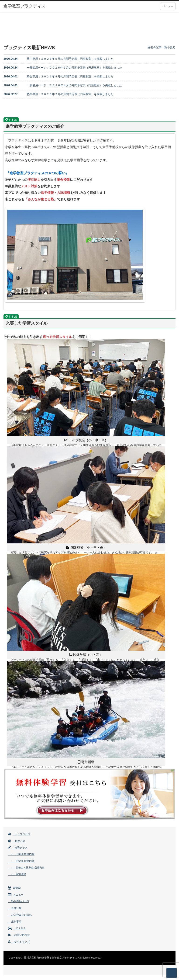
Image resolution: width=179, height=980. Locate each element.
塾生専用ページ (19, 901)
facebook (16, 956)
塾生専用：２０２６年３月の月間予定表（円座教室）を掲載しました (59, 94)
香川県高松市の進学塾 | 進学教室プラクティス (50, 958)
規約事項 (15, 921)
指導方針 (17, 841)
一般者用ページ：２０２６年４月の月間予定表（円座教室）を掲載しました (63, 85)
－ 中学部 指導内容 (21, 861)
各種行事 (15, 908)
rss (9, 956)
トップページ (19, 834)
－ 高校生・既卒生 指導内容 (26, 868)
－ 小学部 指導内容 (21, 854)
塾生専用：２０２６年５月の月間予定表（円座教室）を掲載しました (59, 59)
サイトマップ (19, 942)
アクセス (17, 928)
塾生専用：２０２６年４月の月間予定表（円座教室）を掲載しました (59, 76)
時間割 (14, 888)
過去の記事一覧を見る (162, 47)
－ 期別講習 (17, 874)
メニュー (168, 6)
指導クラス (18, 848)
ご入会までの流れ (20, 915)
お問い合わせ (19, 935)
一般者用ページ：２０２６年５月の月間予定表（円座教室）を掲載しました (63, 68)
